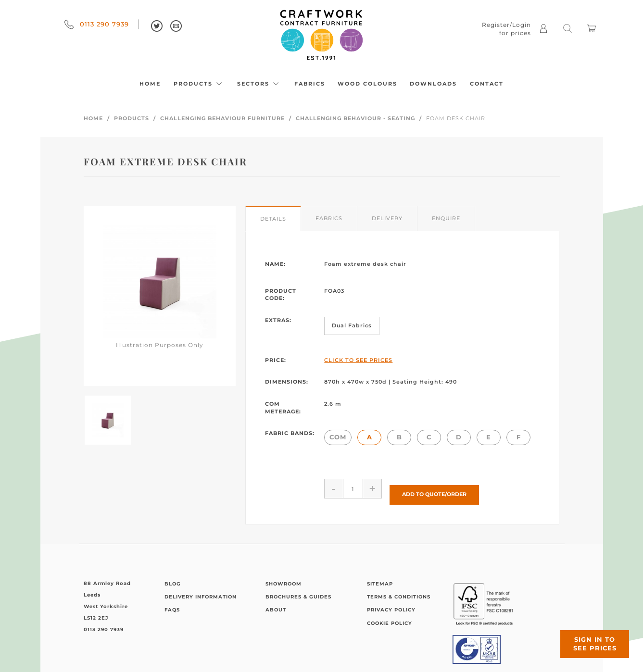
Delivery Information (201, 591)
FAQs (172, 604)
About (276, 604)
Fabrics (310, 84)
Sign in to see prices (585, 635)
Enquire (446, 218)
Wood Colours (367, 84)
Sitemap (380, 578)
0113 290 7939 (97, 24)
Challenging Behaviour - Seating (355, 118)
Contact (487, 84)
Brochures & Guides (298, 591)
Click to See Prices (358, 360)
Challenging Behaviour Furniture (222, 118)
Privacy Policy (391, 604)
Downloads (433, 84)
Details (273, 219)
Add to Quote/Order (434, 488)
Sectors (259, 84)
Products (199, 84)
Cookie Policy (390, 617)
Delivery (387, 218)
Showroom (284, 578)
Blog (173, 578)
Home (150, 84)
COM (338, 437)
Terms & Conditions (399, 591)
